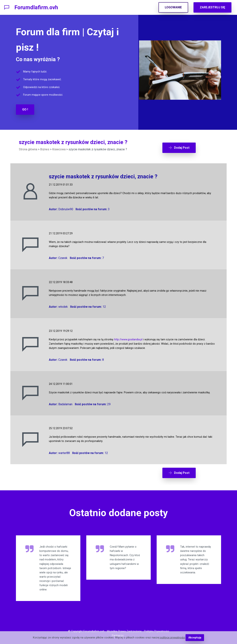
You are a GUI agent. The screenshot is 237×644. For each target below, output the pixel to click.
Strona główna (28, 149)
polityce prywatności (173, 638)
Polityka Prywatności (157, 630)
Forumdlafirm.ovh (36, 7)
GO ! (25, 109)
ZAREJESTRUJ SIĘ (212, 7)
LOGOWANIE (173, 7)
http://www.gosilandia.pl (128, 339)
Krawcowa (59, 149)
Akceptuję (195, 638)
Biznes (45, 149)
